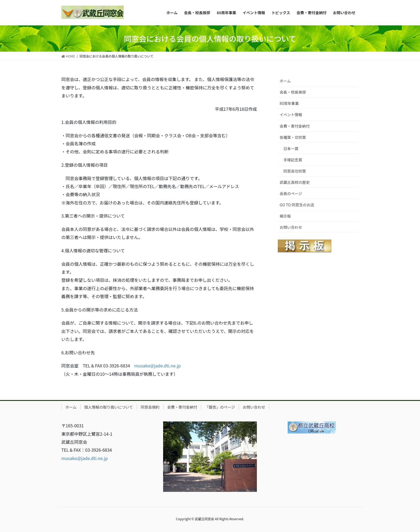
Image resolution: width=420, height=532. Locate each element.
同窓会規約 (150, 407)
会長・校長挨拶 (293, 92)
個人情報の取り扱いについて (109, 407)
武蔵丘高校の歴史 (295, 182)
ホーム (285, 81)
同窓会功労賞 (295, 171)
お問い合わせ (291, 227)
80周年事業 (289, 103)
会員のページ (291, 193)
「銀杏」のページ (220, 407)
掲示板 (285, 216)
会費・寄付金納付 (295, 126)
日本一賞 (291, 149)
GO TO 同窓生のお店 (297, 205)
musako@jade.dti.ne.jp (157, 366)
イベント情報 (291, 115)
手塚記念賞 (293, 160)
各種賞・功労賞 (293, 137)
